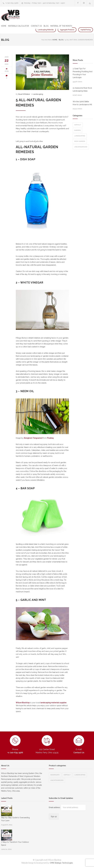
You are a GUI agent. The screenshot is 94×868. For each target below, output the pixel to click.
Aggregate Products (67, 30)
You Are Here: (47, 40)
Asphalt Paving (86, 30)
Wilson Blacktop (23, 703)
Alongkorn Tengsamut (33, 438)
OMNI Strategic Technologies (61, 863)
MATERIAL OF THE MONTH (61, 26)
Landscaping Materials (46, 30)
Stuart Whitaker (24, 94)
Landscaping (38, 94)
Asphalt (78, 125)
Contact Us (79, 753)
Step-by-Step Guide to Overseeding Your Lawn (15, 819)
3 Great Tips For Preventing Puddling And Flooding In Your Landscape (82, 73)
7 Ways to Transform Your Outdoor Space (15, 844)
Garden (77, 130)
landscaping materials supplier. (54, 703)
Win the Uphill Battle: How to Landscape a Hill (82, 103)
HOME (4, 26)
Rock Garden (80, 141)
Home (55, 40)
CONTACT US (36, 26)
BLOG (46, 26)
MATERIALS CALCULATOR (18, 26)
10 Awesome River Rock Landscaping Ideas (82, 89)
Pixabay (50, 438)
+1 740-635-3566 (12, 3)
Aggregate (55, 775)
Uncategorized (81, 147)
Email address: (55, 807)
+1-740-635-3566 (15, 753)
